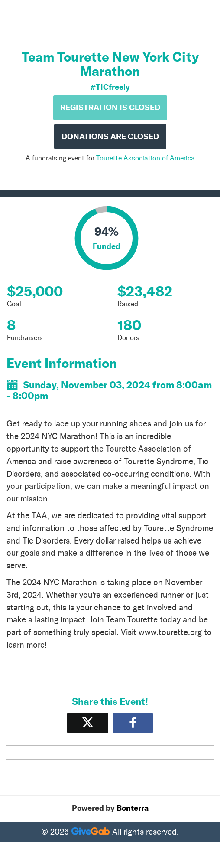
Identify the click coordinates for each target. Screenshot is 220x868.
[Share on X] (88, 723)
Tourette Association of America (146, 158)
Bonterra (133, 808)
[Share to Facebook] (133, 723)
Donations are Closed (110, 137)
